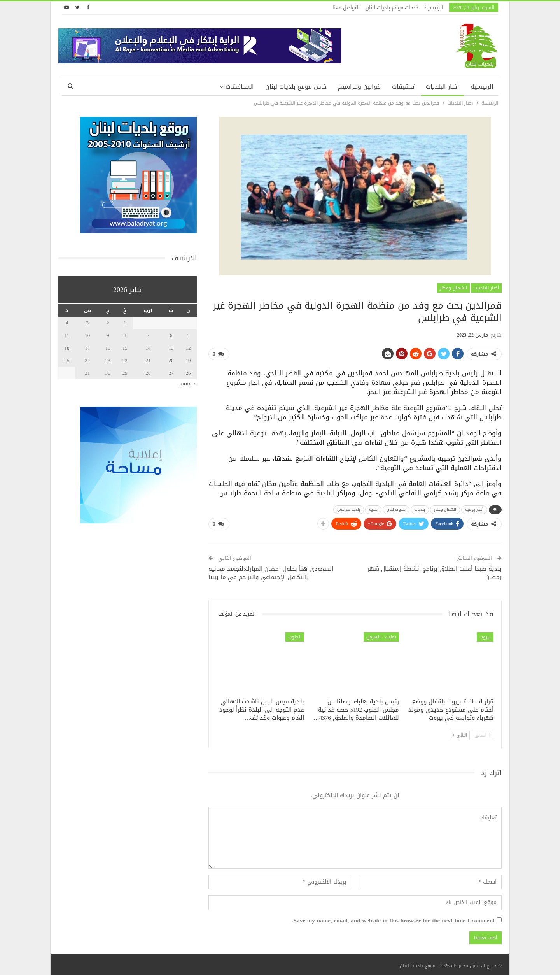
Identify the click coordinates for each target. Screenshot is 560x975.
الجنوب (295, 634)
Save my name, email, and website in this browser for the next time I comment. (393, 918)
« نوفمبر (188, 383)
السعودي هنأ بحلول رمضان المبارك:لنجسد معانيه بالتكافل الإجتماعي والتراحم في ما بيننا (271, 570)
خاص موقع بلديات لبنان (296, 87)
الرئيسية (434, 8)
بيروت (485, 634)
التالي (460, 732)
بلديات (420, 508)
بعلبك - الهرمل (381, 634)
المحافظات (240, 87)
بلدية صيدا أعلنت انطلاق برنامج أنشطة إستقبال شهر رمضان (435, 570)
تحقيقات (403, 87)
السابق (483, 732)
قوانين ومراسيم (359, 87)
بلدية (373, 508)
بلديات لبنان (396, 508)
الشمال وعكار (453, 288)
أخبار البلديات (443, 87)
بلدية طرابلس (349, 508)
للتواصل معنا (346, 8)
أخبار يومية (474, 508)
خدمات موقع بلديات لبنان (392, 8)
